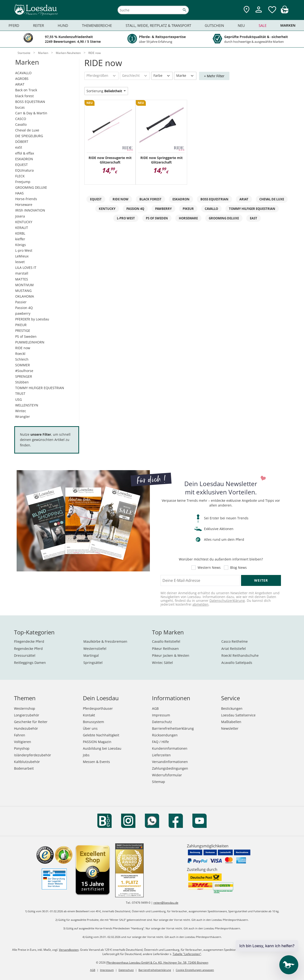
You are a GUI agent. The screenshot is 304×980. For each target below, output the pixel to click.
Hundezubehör (26, 728)
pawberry (23, 313)
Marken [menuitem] (288, 25)
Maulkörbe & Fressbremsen (105, 641)
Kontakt (89, 715)
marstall (22, 273)
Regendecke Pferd (28, 649)
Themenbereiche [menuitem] (97, 25)
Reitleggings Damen (30, 663)
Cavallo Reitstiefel (166, 641)
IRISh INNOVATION (30, 210)
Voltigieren (23, 742)
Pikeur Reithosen (165, 649)
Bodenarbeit (24, 768)
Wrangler (23, 417)
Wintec (21, 411)
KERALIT (22, 228)
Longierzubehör (27, 715)
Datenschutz (162, 722)
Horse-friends (26, 199)
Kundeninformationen (170, 748)
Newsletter (230, 728)
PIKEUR (21, 325)
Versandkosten (69, 950)
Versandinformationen (170, 762)
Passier (21, 302)
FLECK (20, 176)
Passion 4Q (24, 308)
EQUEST (21, 165)
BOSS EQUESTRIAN (30, 102)
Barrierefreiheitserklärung (173, 728)
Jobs (86, 755)
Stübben (22, 382)
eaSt (19, 147)
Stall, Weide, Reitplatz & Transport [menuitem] (158, 25)
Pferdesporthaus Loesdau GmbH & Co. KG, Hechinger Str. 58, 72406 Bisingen (157, 963)
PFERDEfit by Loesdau (32, 319)
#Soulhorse (24, 371)
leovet (20, 262)
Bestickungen (232, 708)
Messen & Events (96, 762)
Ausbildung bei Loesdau (102, 748)
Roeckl (20, 354)
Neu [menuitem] (241, 25)
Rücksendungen (165, 735)
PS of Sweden (26, 336)
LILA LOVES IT (26, 268)
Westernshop (25, 708)
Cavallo (21, 124)
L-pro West (24, 250)
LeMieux (22, 256)
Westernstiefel (95, 649)
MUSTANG (23, 291)
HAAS (19, 193)
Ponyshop (22, 748)
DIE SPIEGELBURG (29, 136)
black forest (24, 96)
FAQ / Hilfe (160, 742)
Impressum (161, 715)
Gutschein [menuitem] (214, 25)
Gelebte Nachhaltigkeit (101, 735)
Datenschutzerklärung (227, 601)
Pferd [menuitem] (14, 25)
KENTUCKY (24, 222)
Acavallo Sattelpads (237, 663)
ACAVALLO (23, 73)
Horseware (24, 205)
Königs (21, 245)
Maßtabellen (231, 722)
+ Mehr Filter (214, 76)
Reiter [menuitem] (38, 25)
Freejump (23, 182)
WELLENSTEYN (27, 405)
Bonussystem (93, 722)
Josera (20, 216)
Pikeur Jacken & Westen (171, 655)
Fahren (20, 735)
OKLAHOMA (25, 296)
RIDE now (23, 348)
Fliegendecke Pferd (29, 641)
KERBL (20, 233)
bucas (20, 107)
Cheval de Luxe (27, 130)
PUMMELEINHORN (30, 342)
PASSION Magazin (97, 742)
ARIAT (20, 84)
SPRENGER (24, 376)
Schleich (22, 359)
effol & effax (25, 153)
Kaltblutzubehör (27, 762)
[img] (285, 12)
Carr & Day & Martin (31, 113)
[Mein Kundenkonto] (259, 13)
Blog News (238, 568)
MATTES (22, 279)
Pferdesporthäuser (98, 708)
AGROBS (22, 79)
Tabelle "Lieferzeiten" (187, 954)
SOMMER (23, 365)
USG (19, 399)
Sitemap (159, 782)
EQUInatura (24, 170)
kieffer (20, 239)
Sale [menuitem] (263, 25)
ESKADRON (24, 159)
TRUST (20, 393)
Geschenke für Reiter (31, 722)
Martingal (91, 655)
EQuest (96, 199)
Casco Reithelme (235, 641)
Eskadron (181, 199)
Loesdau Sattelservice (238, 715)
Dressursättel (25, 655)
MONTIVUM (24, 285)
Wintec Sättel (162, 663)
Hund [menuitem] (63, 25)
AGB (155, 708)
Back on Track (26, 90)
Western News (209, 568)
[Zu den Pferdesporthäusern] (247, 10)
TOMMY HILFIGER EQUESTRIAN (40, 388)
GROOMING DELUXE (31, 187)
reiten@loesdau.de (166, 903)
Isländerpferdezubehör (33, 755)
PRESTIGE (23, 331)
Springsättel (93, 663)
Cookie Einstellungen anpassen (195, 970)
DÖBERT (22, 142)
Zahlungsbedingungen (170, 768)
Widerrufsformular (167, 775)
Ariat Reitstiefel (234, 649)
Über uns (90, 728)
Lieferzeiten (161, 755)
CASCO (21, 119)
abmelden (200, 604)
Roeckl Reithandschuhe (240, 655)
